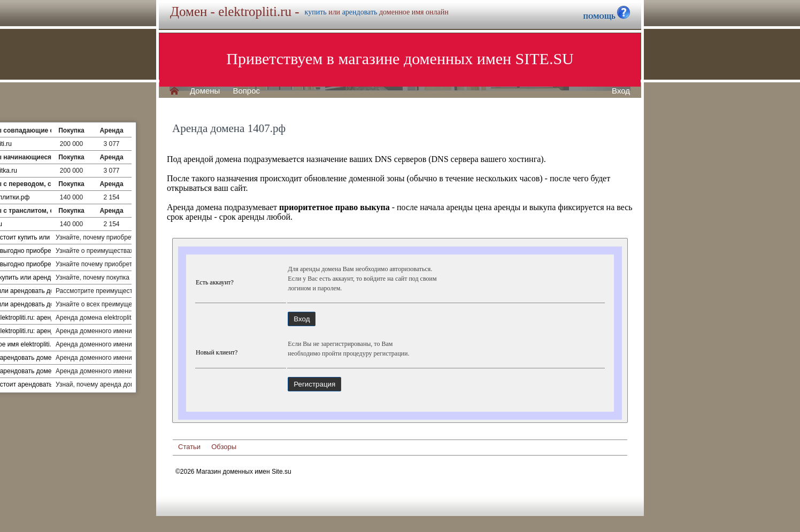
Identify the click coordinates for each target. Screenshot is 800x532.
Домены (205, 91)
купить (316, 12)
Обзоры (224, 447)
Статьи (189, 447)
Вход (621, 91)
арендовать (360, 12)
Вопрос (246, 91)
